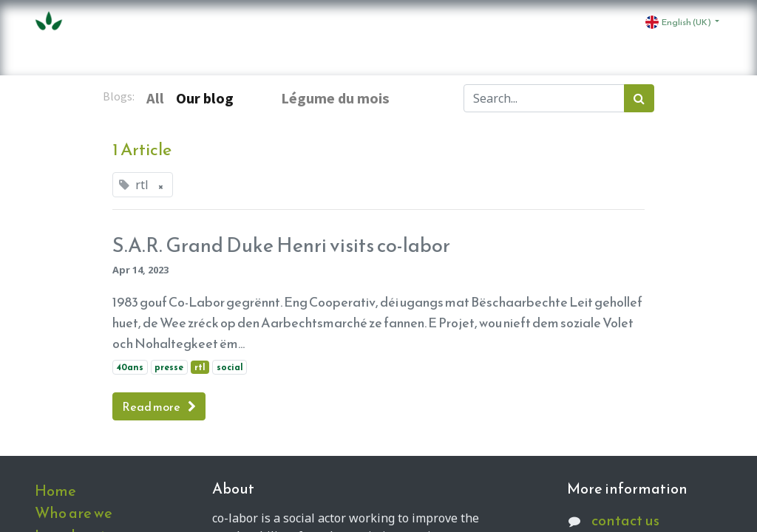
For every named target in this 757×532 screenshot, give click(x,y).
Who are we (74, 513)
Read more (159, 406)
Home (55, 491)
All (155, 98)
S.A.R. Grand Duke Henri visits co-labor (281, 245)
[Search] (639, 98)
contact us (625, 520)
